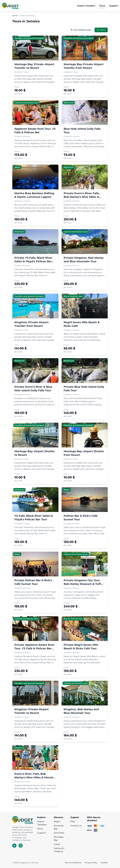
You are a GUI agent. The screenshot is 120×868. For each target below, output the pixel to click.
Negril (57, 821)
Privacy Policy (91, 863)
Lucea (57, 844)
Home (15, 15)
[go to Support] (114, 6)
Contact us (76, 826)
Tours (40, 829)
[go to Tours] (102, 6)
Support (41, 833)
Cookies (104, 863)
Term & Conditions (73, 863)
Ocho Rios (59, 833)
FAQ (73, 821)
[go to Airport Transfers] (86, 6)
